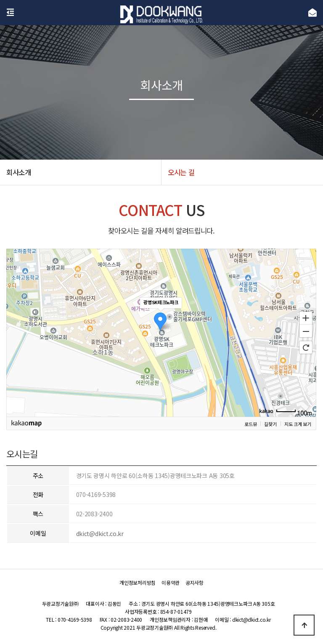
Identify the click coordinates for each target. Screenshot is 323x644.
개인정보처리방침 (138, 583)
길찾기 (271, 424)
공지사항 (195, 583)
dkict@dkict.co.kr (100, 534)
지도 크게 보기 (298, 424)
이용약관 (171, 583)
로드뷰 (250, 424)
